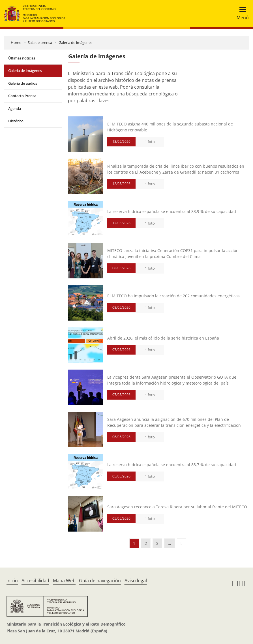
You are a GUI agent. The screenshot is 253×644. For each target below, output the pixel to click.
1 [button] (134, 543)
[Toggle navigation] (241, 13)
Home (16, 42)
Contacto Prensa (22, 96)
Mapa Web (64, 581)
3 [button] (157, 543)
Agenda (15, 108)
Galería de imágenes (75, 42)
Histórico (16, 121)
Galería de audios (23, 83)
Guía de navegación (100, 581)
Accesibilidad (35, 581)
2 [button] (146, 543)
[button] (181, 543)
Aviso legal (136, 581)
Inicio (12, 581)
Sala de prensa (40, 42)
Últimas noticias (22, 58)
